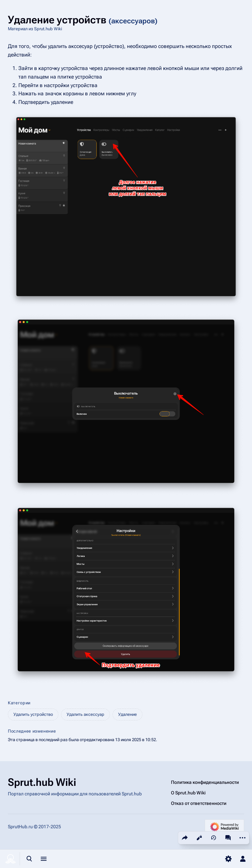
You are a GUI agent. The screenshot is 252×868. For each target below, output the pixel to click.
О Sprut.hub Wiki (188, 793)
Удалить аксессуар (85, 714)
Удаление (127, 714)
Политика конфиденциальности (205, 782)
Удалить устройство (33, 714)
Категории (19, 703)
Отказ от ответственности (199, 803)
